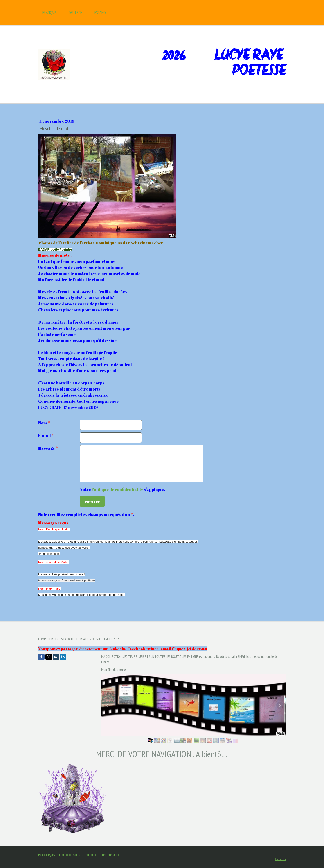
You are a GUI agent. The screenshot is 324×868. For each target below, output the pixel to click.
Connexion (280, 859)
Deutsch (76, 13)
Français (49, 13)
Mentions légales (46, 855)
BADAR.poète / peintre (55, 249)
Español (101, 13)
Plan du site (114, 855)
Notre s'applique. (122, 489)
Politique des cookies (96, 855)
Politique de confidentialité (117, 489)
